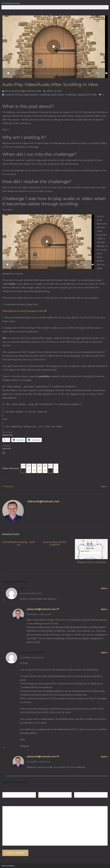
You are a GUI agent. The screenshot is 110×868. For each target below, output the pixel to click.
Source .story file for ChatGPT (55, 543)
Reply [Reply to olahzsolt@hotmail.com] (104, 609)
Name (6, 789)
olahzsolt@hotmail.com (25, 91)
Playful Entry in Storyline (91, 562)
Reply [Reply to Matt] (104, 588)
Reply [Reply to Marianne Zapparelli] (104, 653)
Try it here (7, 210)
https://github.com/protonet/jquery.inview (24, 311)
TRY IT (6, 130)
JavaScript (84, 95)
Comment (8, 803)
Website (79, 789)
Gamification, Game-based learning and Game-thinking (41, 95)
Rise (94, 95)
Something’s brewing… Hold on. (19, 543)
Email (42, 789)
